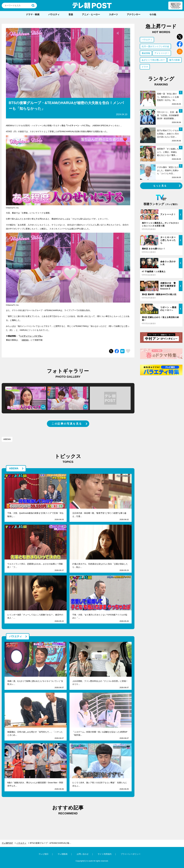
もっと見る (160, 186)
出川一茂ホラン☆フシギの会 (155, 46)
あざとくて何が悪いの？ (153, 60)
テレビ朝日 (43, 854)
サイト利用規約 (105, 854)
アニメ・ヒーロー (91, 14)
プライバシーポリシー (131, 854)
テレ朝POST (92, 6)
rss (180, 51)
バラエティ (54, 14)
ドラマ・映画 (33, 14)
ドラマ (145, 67)
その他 (153, 14)
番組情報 (146, 53)
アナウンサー (134, 14)
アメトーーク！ (162, 53)
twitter (180, 37)
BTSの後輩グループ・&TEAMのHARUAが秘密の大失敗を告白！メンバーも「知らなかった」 (53, 843)
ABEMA (25, 340)
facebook (180, 44)
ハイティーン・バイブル (31, 336)
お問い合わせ (83, 854)
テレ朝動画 (63, 854)
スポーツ (113, 14)
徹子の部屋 (174, 60)
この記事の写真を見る (67, 424)
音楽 (71, 14)
